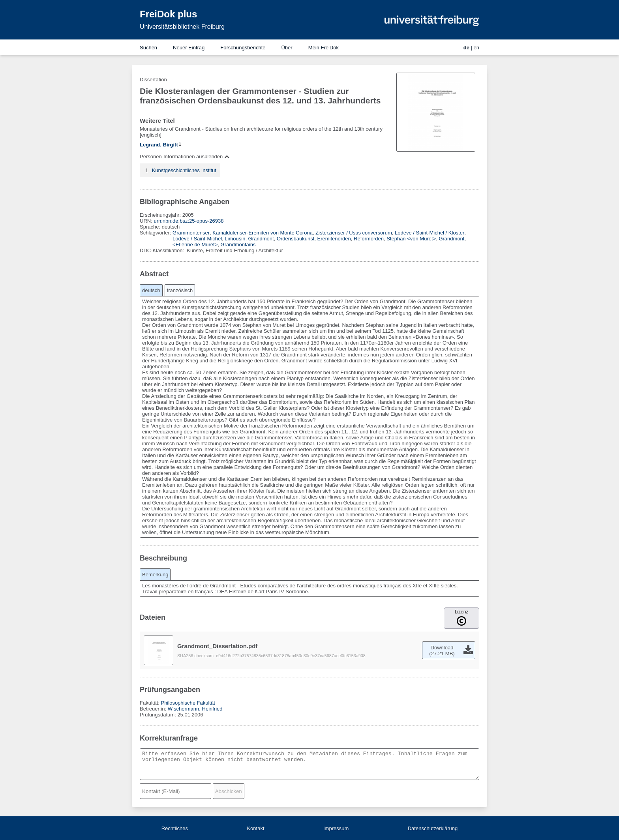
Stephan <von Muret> (411, 239)
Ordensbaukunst (295, 239)
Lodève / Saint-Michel (197, 239)
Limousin (235, 239)
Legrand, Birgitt (159, 145)
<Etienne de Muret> (195, 245)
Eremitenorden (334, 239)
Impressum (336, 828)
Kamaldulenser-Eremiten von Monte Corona (263, 233)
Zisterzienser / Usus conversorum (354, 233)
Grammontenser (191, 233)
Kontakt (255, 828)
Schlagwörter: (156, 233)
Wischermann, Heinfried (195, 709)
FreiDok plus (168, 14)
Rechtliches (175, 828)
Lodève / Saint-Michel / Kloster (430, 233)
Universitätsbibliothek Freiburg (182, 27)
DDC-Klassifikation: (163, 250)
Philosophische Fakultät (188, 703)
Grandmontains (238, 245)
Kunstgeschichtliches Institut (184, 170)
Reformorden (369, 239)
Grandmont (261, 239)
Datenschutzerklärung (433, 828)
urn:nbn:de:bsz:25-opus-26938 (189, 221)
